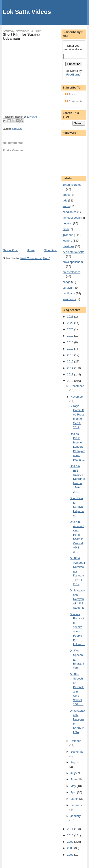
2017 (71, 349)
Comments (74, 101)
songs (66, 282)
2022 (71, 323)
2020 (71, 329)
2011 (71, 829)
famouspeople (72, 218)
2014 (71, 368)
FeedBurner (74, 75)
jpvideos (68, 235)
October (76, 741)
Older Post (50, 250)
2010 (71, 835)
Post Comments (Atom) (35, 258)
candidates (70, 212)
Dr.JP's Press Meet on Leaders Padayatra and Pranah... (77, 447)
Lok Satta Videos (27, 12)
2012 (71, 381)
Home (31, 250)
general (67, 223)
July (73, 773)
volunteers (69, 299)
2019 (71, 336)
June (74, 779)
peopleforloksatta (73, 252)
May (74, 786)
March (75, 799)
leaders (67, 241)
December (77, 386)
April (74, 792)
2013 (71, 374)
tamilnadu (69, 293)
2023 (71, 317)
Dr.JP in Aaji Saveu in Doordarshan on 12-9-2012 (77, 479)
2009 (71, 842)
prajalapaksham (73, 262)
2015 (71, 361)
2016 (71, 355)
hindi (66, 229)
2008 (71, 848)
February (76, 805)
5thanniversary (72, 185)
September (78, 752)
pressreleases (71, 272)
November (77, 397)
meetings (68, 246)
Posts (70, 94)
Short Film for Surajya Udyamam (22, 36)
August (75, 762)
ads (65, 200)
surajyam (17, 129)
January (76, 816)
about (66, 195)
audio (66, 206)
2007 (71, 855)
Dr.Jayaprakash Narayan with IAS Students (77, 599)
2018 (71, 342)
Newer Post (10, 250)
